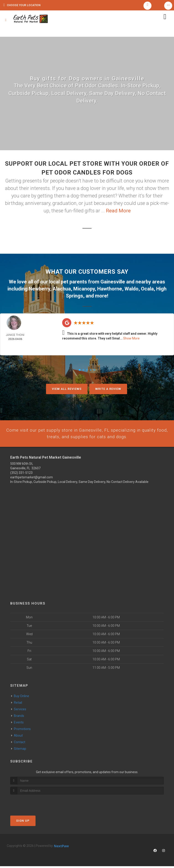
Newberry (39, 290)
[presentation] (35, 805)
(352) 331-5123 (21, 475)
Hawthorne (110, 290)
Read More (118, 213)
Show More (131, 339)
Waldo (132, 290)
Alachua (62, 290)
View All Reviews (67, 390)
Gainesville (113, 284)
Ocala (147, 290)
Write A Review (108, 390)
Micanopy (84, 290)
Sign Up (23, 823)
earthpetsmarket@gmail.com (32, 479)
